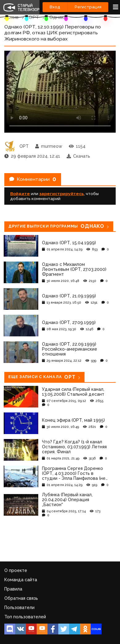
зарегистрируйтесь (62, 194)
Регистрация (88, 7)
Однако (58, 17)
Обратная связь (21, 598)
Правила (13, 589)
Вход (55, 7)
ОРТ (34, 17)
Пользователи (19, 608)
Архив (11, 17)
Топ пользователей (25, 617)
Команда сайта (21, 580)
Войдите (20, 194)
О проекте (16, 570)
